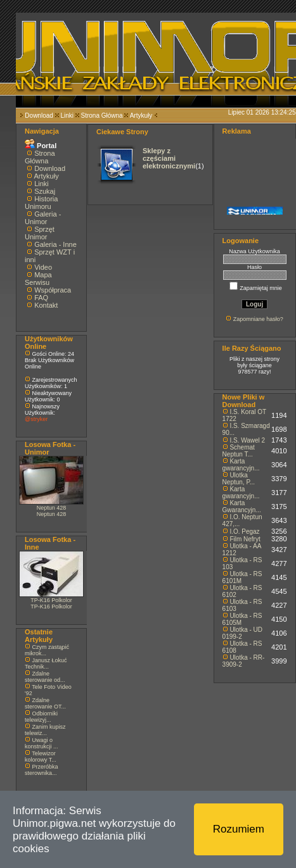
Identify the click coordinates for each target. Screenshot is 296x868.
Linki (67, 116)
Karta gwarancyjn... (241, 465)
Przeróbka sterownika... (42, 770)
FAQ (41, 298)
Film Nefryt (245, 539)
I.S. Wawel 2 (247, 440)
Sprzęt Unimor (40, 233)
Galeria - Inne (55, 244)
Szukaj (45, 191)
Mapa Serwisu (38, 279)
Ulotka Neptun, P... (239, 479)
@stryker (36, 419)
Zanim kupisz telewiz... (45, 730)
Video (43, 267)
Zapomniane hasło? (258, 319)
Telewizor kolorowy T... (41, 757)
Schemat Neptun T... (239, 451)
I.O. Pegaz (244, 531)
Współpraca (53, 290)
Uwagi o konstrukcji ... (42, 743)
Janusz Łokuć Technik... (46, 664)
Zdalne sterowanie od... (45, 677)
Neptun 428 (52, 508)
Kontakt (46, 305)
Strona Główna (102, 116)
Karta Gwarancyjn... (242, 506)
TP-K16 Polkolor (51, 600)
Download (39, 116)
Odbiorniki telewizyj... (41, 717)
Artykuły (141, 116)
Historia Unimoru (41, 203)
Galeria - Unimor (43, 218)
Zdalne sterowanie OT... (45, 703)
